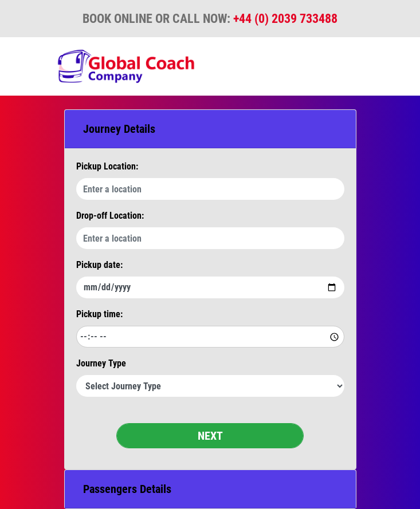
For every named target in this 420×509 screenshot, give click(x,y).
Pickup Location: (107, 166)
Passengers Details (127, 489)
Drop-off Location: (110, 216)
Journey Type (101, 363)
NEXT (210, 436)
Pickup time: (99, 314)
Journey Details (119, 129)
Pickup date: (99, 265)
